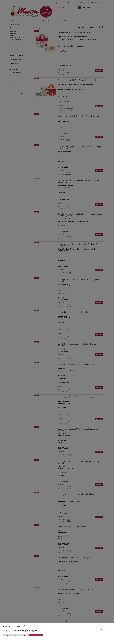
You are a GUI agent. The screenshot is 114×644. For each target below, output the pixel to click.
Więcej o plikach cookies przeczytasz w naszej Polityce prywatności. (18, 632)
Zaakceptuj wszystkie (36, 635)
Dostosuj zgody (24, 635)
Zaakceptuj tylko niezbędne (11, 635)
